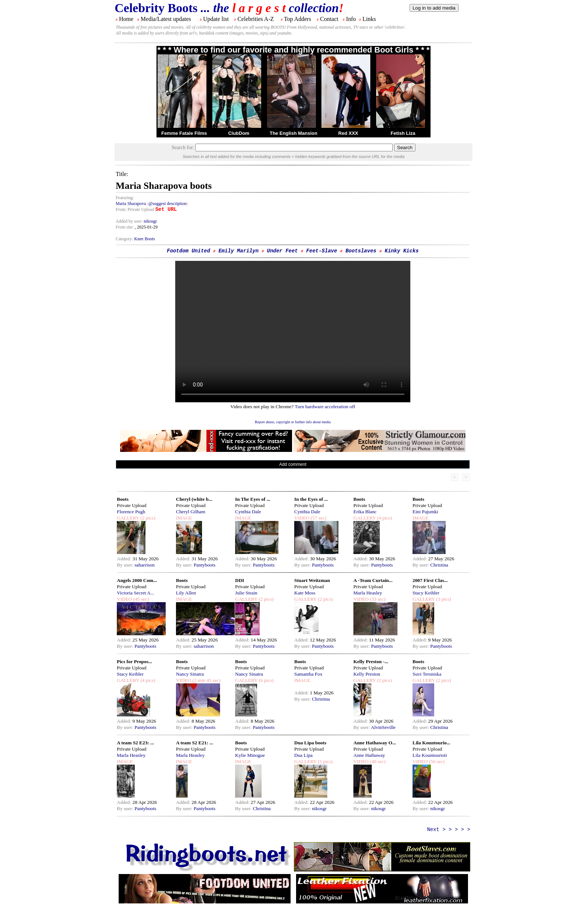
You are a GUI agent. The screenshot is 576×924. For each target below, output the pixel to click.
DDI (240, 580)
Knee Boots (144, 239)
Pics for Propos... (134, 661)
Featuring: (125, 198)
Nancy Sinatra (190, 674)
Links (369, 19)
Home (126, 19)
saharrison (145, 565)
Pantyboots (204, 565)
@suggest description (167, 204)
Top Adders (298, 19)
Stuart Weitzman (312, 580)
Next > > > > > (449, 830)
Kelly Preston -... (371, 661)
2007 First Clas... (430, 580)
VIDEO (302, 518)
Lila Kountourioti (430, 755)
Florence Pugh (131, 512)
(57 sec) (318, 518)
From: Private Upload (135, 209)
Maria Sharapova (131, 204)
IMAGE (184, 518)
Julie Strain (246, 593)
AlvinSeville (383, 727)
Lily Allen (186, 593)
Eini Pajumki (425, 512)
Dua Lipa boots (310, 743)
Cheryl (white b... (194, 499)
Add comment (293, 464)
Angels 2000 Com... (137, 580)
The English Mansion (294, 133)
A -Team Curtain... (373, 580)
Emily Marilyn (239, 251)
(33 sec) (377, 599)
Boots (123, 499)
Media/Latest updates (166, 19)
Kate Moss (305, 593)
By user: (126, 565)
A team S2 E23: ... (135, 743)
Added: (125, 559)
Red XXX (348, 133)
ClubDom (239, 133)
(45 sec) (140, 599)
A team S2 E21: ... (195, 743)
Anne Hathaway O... (375, 743)
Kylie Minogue (250, 755)
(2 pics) (147, 518)
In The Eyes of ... (253, 499)
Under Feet (282, 251)
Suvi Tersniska (427, 674)
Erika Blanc (365, 512)
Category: (125, 239)
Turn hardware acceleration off (325, 407)
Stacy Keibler (426, 593)
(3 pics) (443, 599)
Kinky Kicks (402, 251)
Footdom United (188, 251)
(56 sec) (436, 761)
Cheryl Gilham (191, 512)
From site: (125, 227)
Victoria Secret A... (136, 593)
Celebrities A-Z (255, 19)
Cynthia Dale (248, 512)
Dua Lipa (303, 755)
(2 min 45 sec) (206, 680)
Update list (216, 19)
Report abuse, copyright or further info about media (293, 422)
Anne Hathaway (369, 755)
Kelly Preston (367, 674)
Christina (439, 565)
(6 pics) (266, 680)
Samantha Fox (308, 674)
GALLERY (128, 518)
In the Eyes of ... (311, 499)
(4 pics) (384, 518)
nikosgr (150, 221)
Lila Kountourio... (431, 743)
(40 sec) (377, 761)
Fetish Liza (403, 133)
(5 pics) (325, 761)
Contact (329, 19)
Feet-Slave (322, 251)
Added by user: (130, 221)
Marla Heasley (368, 593)
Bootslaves (361, 251)
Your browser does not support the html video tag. (293, 332)
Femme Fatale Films (184, 133)
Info (351, 19)
